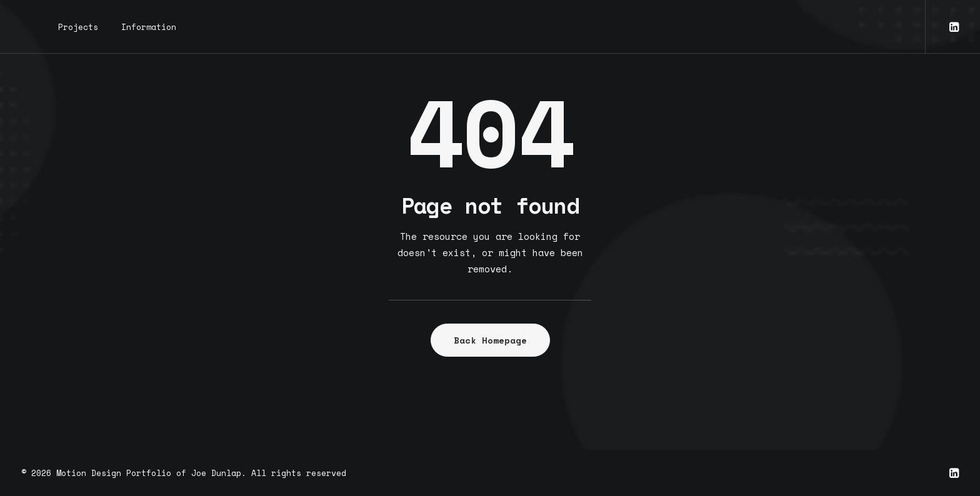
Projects (78, 27)
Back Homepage (490, 340)
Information (149, 27)
